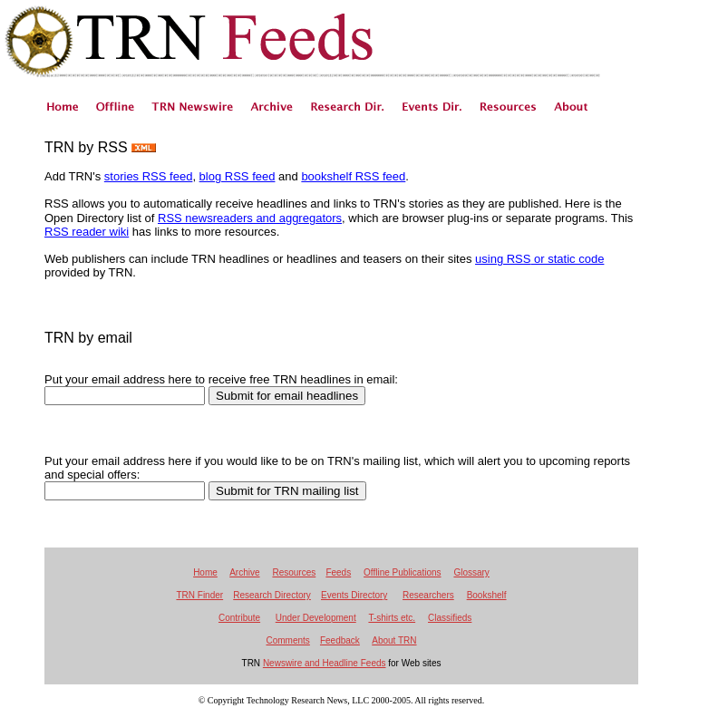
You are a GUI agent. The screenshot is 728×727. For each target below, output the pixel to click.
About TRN (394, 640)
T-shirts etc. (392, 618)
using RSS (503, 259)
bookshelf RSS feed (353, 176)
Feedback (340, 640)
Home (205, 572)
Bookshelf (487, 595)
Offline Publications (402, 572)
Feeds (338, 572)
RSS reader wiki (87, 232)
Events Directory (354, 595)
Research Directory (272, 595)
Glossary (471, 572)
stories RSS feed (149, 176)
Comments (287, 640)
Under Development (316, 618)
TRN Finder (199, 595)
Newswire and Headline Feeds (325, 663)
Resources (294, 572)
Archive (244, 572)
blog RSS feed (238, 176)
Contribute (239, 618)
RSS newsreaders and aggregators (250, 218)
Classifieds (450, 618)
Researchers (428, 595)
